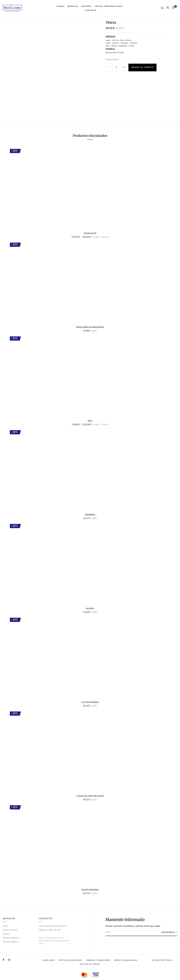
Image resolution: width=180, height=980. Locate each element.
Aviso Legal (49, 960)
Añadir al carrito (143, 67)
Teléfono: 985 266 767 (50, 930)
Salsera (90, 609)
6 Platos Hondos (90, 702)
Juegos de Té (90, 233)
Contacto (91, 10)
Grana (6, 934)
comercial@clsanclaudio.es (53, 926)
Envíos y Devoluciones (126, 960)
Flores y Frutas (10, 930)
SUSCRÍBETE (169, 932)
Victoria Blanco (10, 942)
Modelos (73, 6)
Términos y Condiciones (98, 960)
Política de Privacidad (70, 960)
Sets (90, 421)
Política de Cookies (90, 964)
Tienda (60, 6)
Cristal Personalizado (108, 6)
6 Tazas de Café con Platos (90, 796)
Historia (86, 6)
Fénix (5, 926)
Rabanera (90, 515)
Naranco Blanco (11, 938)
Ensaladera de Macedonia (90, 327)
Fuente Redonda (90, 890)
